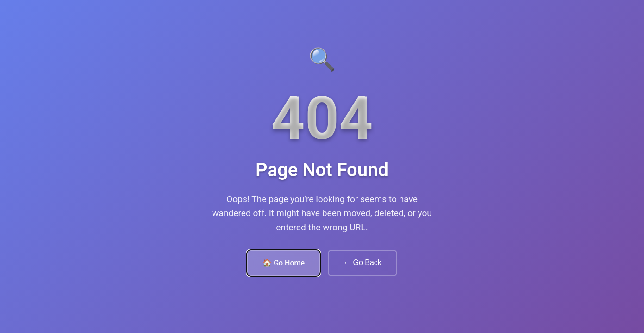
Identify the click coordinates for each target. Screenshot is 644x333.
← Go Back (363, 262)
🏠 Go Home (284, 263)
